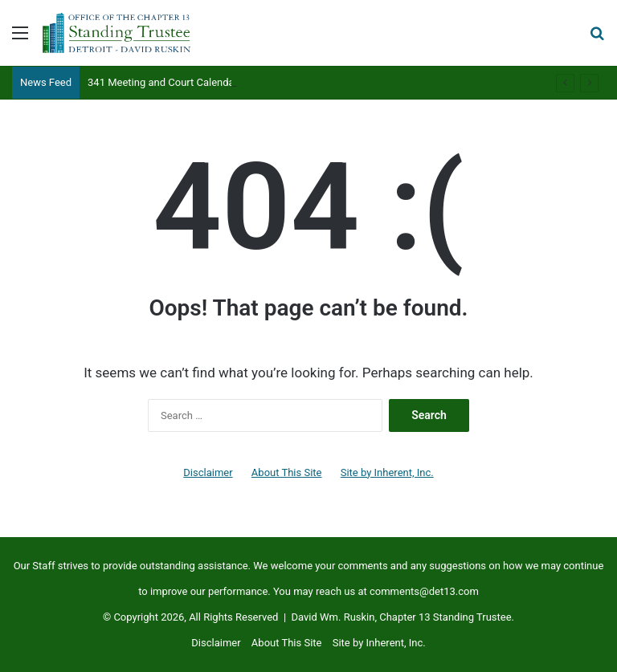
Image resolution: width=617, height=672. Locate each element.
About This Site (287, 472)
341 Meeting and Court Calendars (165, 82)
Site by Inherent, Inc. (387, 472)
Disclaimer (208, 472)
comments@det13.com (424, 591)
